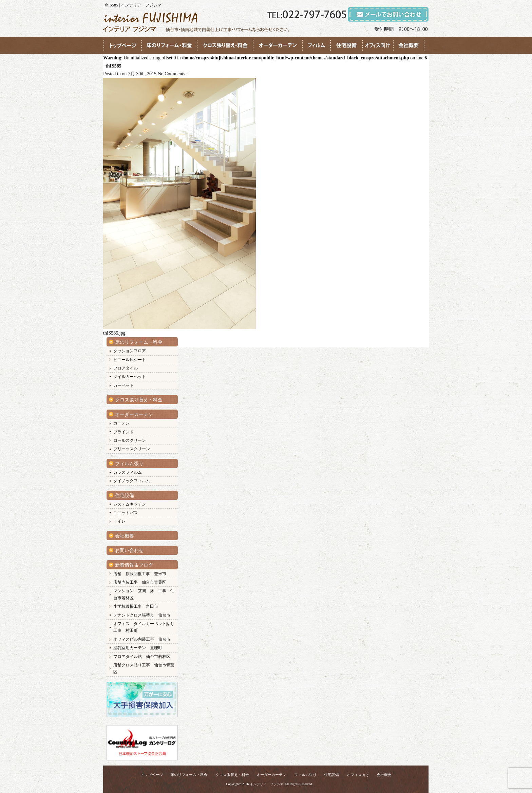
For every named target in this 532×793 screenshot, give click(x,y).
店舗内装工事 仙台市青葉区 (140, 582)
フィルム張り (129, 464)
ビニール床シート (130, 360)
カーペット (123, 385)
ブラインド (123, 432)
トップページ (152, 775)
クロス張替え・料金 (232, 775)
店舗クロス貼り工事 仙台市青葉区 (144, 668)
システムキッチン (130, 504)
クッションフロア (130, 351)
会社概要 (125, 536)
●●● (122, 45)
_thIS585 (112, 66)
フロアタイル (126, 368)
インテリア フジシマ (267, 784)
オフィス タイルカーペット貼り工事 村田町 (144, 627)
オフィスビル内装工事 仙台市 (142, 639)
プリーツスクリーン (132, 449)
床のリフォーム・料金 (139, 342)
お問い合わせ (129, 551)
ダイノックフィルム (132, 481)
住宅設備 (125, 496)
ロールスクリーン (130, 440)
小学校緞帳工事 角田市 (136, 606)
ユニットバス (126, 513)
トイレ (119, 521)
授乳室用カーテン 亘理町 (138, 648)
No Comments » (173, 74)
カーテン (121, 423)
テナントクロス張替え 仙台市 (142, 615)
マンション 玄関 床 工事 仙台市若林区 (144, 594)
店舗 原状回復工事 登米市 (140, 574)
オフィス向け (358, 775)
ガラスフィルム (128, 472)
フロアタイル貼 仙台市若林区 (142, 657)
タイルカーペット (130, 377)
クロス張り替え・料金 (139, 400)
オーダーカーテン (134, 414)
